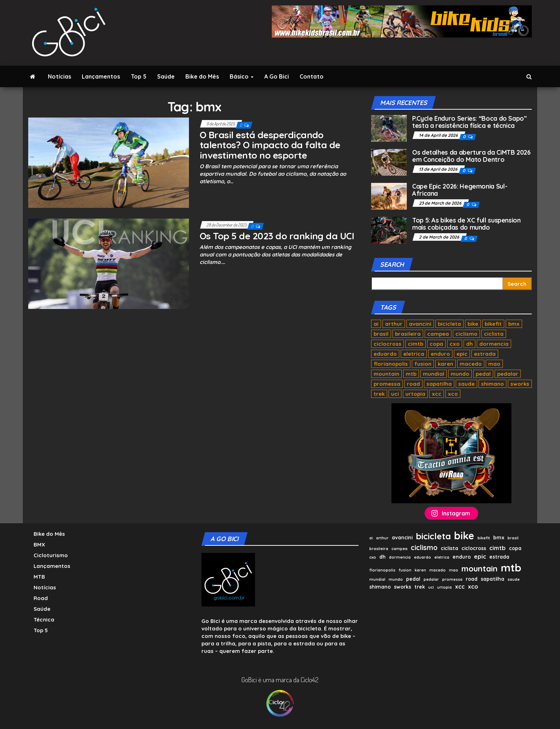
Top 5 (139, 76)
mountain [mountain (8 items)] (386, 374)
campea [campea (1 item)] (438, 334)
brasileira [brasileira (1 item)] (408, 334)
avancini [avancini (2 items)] (420, 324)
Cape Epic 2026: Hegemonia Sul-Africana (460, 190)
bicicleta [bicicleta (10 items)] (449, 324)
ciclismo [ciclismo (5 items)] (466, 334)
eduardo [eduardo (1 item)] (385, 354)
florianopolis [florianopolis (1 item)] (391, 364)
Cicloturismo (51, 555)
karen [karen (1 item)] (446, 364)
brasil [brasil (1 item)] (381, 334)
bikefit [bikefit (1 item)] (493, 324)
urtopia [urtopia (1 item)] (415, 394)
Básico (242, 76)
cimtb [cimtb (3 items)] (416, 344)
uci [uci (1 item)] (395, 394)
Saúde (166, 76)
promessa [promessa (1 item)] (387, 384)
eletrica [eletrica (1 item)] (414, 354)
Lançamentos (101, 76)
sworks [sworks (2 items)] (520, 384)
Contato (312, 76)
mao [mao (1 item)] (494, 364)
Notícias (59, 76)
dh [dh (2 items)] (469, 344)
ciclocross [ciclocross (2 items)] (387, 344)
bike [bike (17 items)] (473, 324)
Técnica (44, 620)
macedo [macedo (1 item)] (471, 364)
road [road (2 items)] (413, 384)
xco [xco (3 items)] (453, 394)
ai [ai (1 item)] (376, 324)
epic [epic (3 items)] (462, 354)
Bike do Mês (202, 76)
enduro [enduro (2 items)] (440, 354)
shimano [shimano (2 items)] (492, 384)
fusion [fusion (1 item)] (423, 364)
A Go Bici (277, 76)
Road (41, 598)
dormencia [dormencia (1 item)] (494, 344)
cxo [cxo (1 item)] (455, 344)
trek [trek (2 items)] (379, 394)
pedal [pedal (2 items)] (483, 374)
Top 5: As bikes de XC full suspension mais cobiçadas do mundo (466, 224)
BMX (39, 545)
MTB (39, 577)
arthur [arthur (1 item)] (394, 324)
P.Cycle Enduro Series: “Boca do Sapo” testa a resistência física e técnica (469, 122)
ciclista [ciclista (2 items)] (494, 334)
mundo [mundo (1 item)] (460, 374)
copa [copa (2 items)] (436, 344)
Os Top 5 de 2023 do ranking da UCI (277, 236)
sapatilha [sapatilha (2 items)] (439, 384)
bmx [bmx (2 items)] (514, 324)
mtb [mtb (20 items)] (411, 374)
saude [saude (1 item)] (466, 384)
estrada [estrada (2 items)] (485, 354)
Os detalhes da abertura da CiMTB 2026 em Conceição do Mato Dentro (471, 156)
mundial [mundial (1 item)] (434, 374)
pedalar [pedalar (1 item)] (508, 374)
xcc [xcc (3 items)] (437, 394)
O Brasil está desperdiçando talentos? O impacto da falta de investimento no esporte (270, 145)
